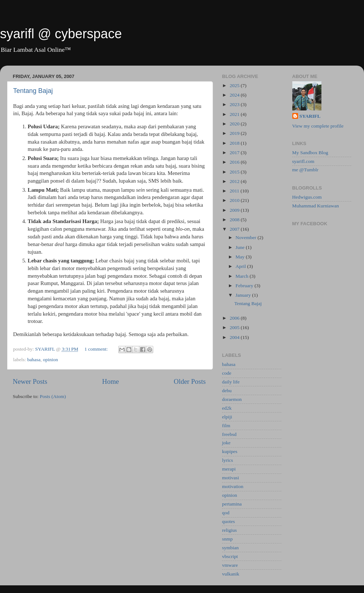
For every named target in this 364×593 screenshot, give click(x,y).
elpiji (227, 417)
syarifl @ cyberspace (61, 34)
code (227, 373)
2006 (235, 318)
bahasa (34, 360)
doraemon (232, 399)
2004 (235, 337)
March (243, 276)
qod (226, 513)
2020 (235, 124)
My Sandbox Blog (310, 153)
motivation (233, 486)
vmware (230, 565)
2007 (235, 229)
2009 (235, 210)
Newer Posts (30, 381)
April (241, 266)
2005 (235, 327)
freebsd (229, 434)
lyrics (227, 460)
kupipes (230, 451)
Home (111, 381)
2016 (235, 162)
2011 (235, 191)
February (245, 286)
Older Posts (190, 381)
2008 (235, 220)
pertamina (232, 504)
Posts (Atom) (53, 396)
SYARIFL (310, 116)
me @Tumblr (305, 170)
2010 (235, 200)
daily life (231, 382)
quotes (228, 521)
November (246, 237)
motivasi (231, 478)
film (226, 426)
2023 (235, 104)
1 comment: (97, 349)
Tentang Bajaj (33, 91)
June (241, 247)
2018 (235, 143)
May (241, 257)
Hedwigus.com (307, 197)
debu (227, 391)
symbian (230, 548)
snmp (227, 539)
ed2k (227, 408)
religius (230, 530)
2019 (235, 133)
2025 (235, 85)
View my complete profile (318, 126)
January (244, 295)
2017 (235, 153)
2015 (235, 172)
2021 (235, 114)
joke (226, 443)
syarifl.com (303, 161)
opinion (50, 360)
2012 (235, 181)
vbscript (230, 556)
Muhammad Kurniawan (316, 206)
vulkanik (231, 574)
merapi (229, 469)
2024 (235, 95)
